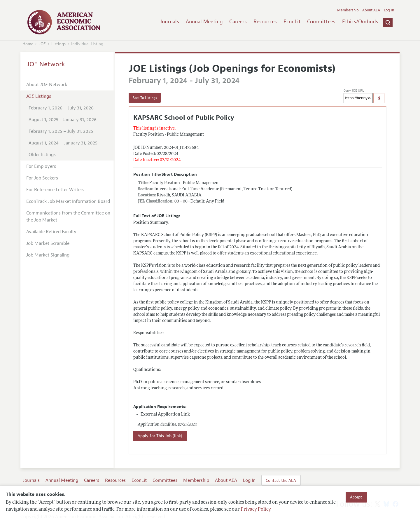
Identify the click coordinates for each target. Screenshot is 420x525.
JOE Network (46, 64)
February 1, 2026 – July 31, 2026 (61, 108)
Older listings (42, 155)
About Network (47, 85)
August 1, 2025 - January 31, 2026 (63, 120)
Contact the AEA (281, 480)
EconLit (292, 22)
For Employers (41, 166)
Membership (348, 10)
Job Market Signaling (48, 255)
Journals (169, 22)
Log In (389, 10)
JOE (42, 44)
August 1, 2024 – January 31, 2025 (63, 143)
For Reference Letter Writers (55, 190)
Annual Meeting (204, 22)
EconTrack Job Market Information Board (68, 201)
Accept (356, 497)
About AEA (371, 10)
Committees (321, 22)
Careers (238, 22)
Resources (265, 22)
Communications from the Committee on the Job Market (68, 217)
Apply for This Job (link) (160, 436)
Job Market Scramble (48, 243)
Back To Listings (145, 98)
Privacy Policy (256, 510)
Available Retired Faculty (51, 232)
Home (28, 44)
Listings (58, 44)
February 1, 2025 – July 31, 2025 (61, 131)
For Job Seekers (42, 178)
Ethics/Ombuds (360, 22)
